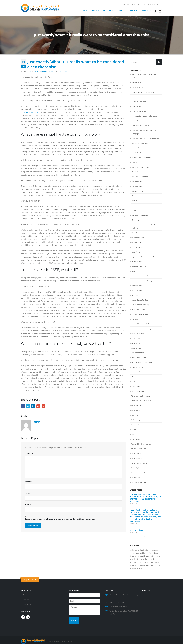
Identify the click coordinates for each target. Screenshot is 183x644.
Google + (38, 406)
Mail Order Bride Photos (140, 174)
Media (135, 213)
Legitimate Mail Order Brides (142, 159)
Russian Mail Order (139, 317)
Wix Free (135, 440)
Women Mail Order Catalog (142, 455)
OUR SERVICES (108, 11)
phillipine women (138, 268)
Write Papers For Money (141, 484)
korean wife (136, 149)
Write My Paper (137, 479)
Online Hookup (137, 251)
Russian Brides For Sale (140, 308)
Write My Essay (137, 469)
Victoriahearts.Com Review (142, 406)
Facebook (23, 406)
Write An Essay (137, 464)
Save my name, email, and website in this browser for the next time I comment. (60, 519)
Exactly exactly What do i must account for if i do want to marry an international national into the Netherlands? (145, 509)
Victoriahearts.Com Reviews (142, 410)
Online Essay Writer (139, 241)
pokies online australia (140, 273)
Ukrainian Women (138, 381)
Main (133, 198)
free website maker (139, 87)
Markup (134, 203)
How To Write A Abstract (141, 127)
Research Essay (137, 293)
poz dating (135, 278)
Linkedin (28, 617)
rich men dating (137, 298)
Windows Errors (137, 435)
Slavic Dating (136, 352)
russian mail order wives (140, 322)
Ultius (134, 391)
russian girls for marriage (141, 312)
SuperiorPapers (137, 357)
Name (28, 482)
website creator (137, 420)
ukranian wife (136, 386)
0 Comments (62, 71)
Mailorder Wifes (137, 193)
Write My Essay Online (140, 474)
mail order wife (137, 184)
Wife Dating (136, 430)
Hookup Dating (137, 107)
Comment (29, 453)
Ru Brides (135, 303)
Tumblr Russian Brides (140, 366)
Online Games (137, 246)
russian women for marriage (142, 337)
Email (43, 406)
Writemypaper (137, 489)
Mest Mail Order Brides (140, 218)
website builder (137, 415)
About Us (95, 11)
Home (85, 11)
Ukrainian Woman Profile (141, 376)
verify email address (139, 401)
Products (121, 11)
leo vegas (135, 164)
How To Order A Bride (140, 122)
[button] (145, 550)
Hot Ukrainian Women (140, 112)
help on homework (139, 97)
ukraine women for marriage (142, 371)
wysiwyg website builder (141, 494)
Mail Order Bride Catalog (44, 71)
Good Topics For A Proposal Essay (144, 92)
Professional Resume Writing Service (145, 288)
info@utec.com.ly (132, 5)
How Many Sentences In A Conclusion (146, 117)
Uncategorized (137, 396)
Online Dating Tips (138, 236)
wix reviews (136, 450)
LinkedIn (33, 406)
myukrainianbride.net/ (31, 112)
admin (28, 71)
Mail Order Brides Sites (140, 179)
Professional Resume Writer (142, 283)
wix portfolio (136, 445)
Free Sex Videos (137, 83)
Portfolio (134, 11)
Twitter (28, 406)
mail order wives (138, 189)
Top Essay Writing (138, 361)
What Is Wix (136, 425)
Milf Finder (135, 223)
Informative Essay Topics (141, 144)
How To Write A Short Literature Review (146, 140)
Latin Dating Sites (138, 154)
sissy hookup (136, 347)
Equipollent (137, 209)
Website (28, 505)
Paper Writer (136, 255)
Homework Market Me (140, 102)
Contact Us (147, 11)
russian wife (136, 327)
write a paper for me (139, 460)
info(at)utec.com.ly (121, 606)
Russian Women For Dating (142, 332)
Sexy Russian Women (139, 342)
